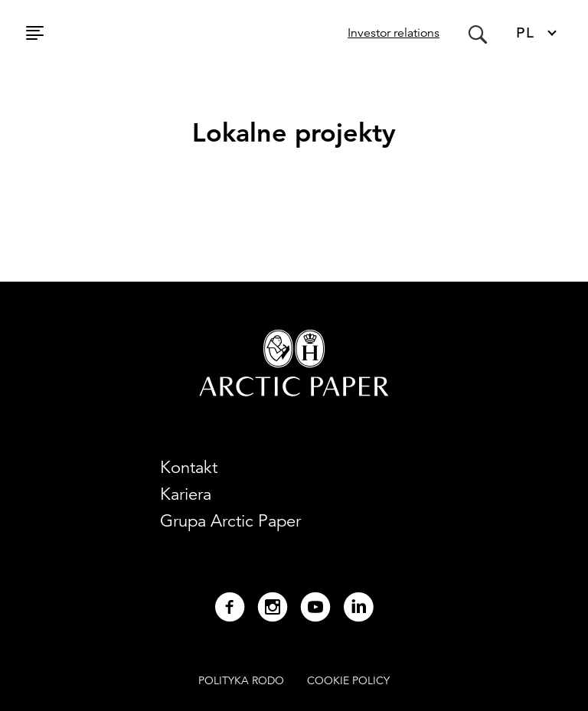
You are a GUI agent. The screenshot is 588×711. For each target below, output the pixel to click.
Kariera (186, 494)
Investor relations (394, 33)
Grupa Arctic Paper (230, 521)
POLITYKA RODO (241, 680)
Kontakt (189, 467)
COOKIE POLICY (348, 680)
